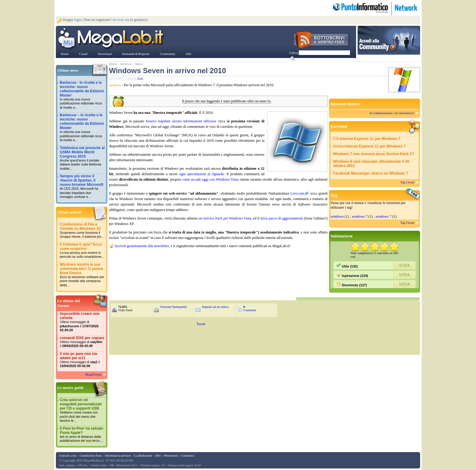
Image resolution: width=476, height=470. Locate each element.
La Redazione (143, 455)
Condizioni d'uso (91, 455)
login (78, 20)
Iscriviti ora (121, 20)
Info (158, 455)
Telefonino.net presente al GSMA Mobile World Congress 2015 (82, 158)
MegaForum (93, 374)
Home (113, 64)
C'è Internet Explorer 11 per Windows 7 (367, 139)
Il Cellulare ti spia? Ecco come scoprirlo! (82, 251)
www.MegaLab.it (112, 39)
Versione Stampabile (173, 307)
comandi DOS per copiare (82, 342)
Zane (140, 78)
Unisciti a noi (68, 455)
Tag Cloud (407, 182)
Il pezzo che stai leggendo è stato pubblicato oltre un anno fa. (227, 101)
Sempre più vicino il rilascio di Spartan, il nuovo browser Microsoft (82, 187)
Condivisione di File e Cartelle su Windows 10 (82, 231)
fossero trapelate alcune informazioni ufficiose (181, 121)
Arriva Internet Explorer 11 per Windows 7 (369, 146)
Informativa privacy (118, 455)
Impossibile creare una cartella (82, 322)
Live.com (297, 193)
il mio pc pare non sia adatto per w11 (82, 360)
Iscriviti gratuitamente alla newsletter (142, 246)
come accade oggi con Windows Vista (210, 179)
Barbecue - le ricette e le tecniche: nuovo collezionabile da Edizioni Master (82, 95)
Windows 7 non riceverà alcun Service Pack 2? (374, 154)
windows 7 (359, 216)
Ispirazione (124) (352, 275)
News (139, 64)
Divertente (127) (352, 284)
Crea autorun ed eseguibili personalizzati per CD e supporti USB (82, 410)
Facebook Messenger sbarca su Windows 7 (371, 173)
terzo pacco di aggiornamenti (282, 218)
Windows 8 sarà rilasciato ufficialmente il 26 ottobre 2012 (371, 164)
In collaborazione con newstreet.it (392, 113)
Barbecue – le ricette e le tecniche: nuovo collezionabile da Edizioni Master (82, 128)
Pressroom (171, 455)
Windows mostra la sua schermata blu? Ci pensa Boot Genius (82, 275)
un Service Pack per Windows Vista (225, 218)
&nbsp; (182, 261)
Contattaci (188, 455)
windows (337, 216)
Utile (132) (347, 265)
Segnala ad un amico (215, 307)
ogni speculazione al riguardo (202, 174)
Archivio (126, 64)
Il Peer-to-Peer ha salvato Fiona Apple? (82, 435)
